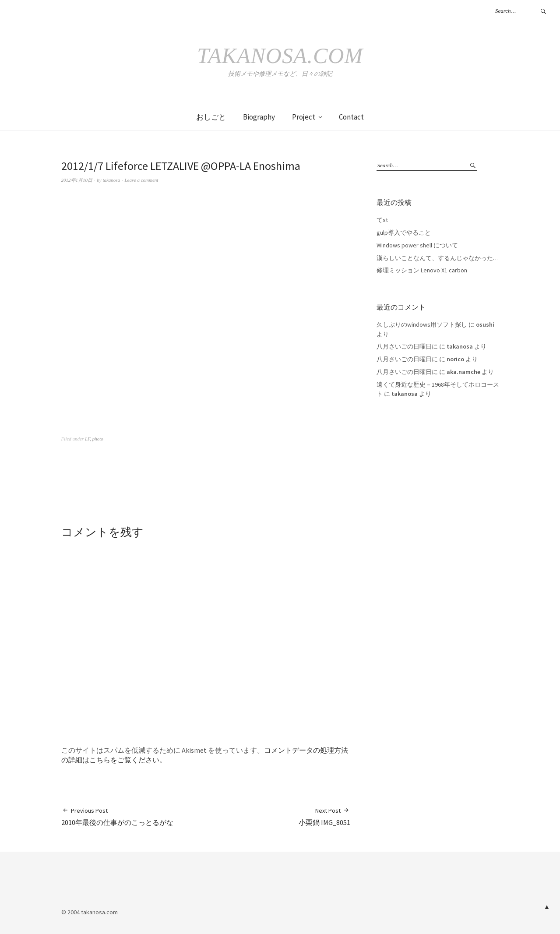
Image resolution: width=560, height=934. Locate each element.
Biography (259, 117)
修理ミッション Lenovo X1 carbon (422, 270)
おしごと (211, 117)
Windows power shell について (417, 245)
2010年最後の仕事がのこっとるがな (117, 816)
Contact (351, 117)
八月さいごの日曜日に (407, 346)
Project (304, 117)
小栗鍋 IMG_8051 (324, 816)
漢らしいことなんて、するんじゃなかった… (438, 258)
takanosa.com (280, 56)
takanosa (111, 180)
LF (87, 439)
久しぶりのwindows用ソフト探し (422, 324)
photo (98, 439)
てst (382, 220)
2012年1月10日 (77, 180)
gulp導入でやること (404, 233)
